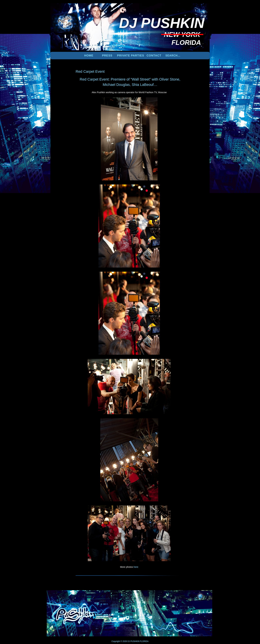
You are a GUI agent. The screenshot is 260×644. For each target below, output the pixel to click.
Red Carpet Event (90, 71)
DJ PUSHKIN (133, 641)
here (136, 567)
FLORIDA (144, 641)
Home (89, 56)
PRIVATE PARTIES (131, 56)
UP (198, 596)
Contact (154, 56)
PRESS (107, 56)
